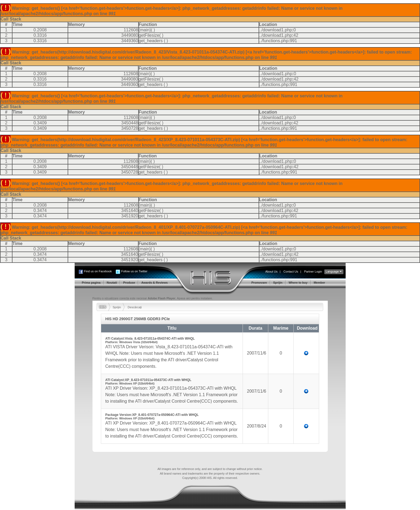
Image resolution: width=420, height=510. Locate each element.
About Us (271, 271)
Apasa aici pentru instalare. (195, 298)
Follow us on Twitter (134, 271)
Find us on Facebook (98, 271)
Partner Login (313, 271)
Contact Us (291, 271)
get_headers (151, 41)
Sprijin (117, 307)
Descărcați (135, 307)
